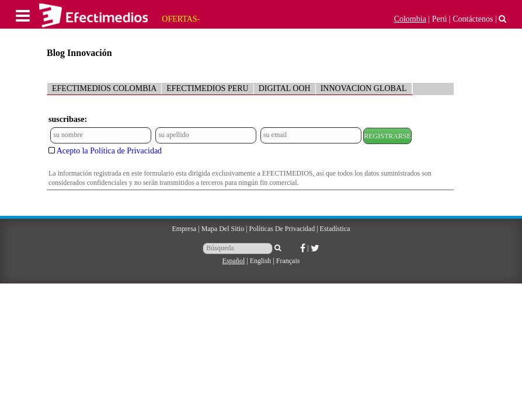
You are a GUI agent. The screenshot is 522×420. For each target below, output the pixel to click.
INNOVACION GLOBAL (364, 88)
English (261, 261)
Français (288, 261)
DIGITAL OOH (285, 88)
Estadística (335, 229)
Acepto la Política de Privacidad (109, 151)
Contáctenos (473, 19)
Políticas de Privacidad (282, 229)
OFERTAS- (181, 19)
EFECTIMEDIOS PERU (207, 88)
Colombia (410, 19)
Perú (440, 19)
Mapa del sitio (223, 229)
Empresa (184, 229)
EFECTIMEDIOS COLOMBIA (104, 88)
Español (234, 261)
